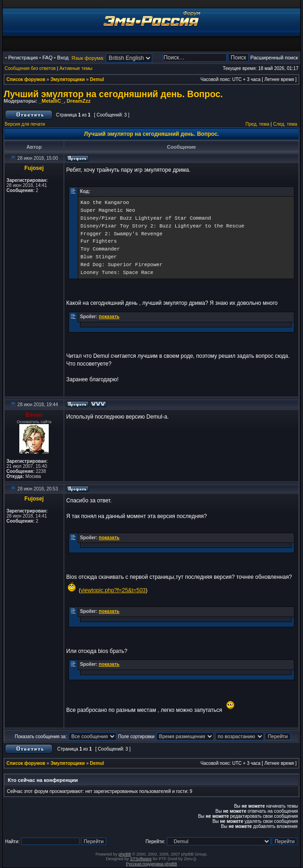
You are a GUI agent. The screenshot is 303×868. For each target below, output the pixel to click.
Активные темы (76, 68)
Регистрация (23, 58)
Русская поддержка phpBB (151, 864)
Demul (97, 79)
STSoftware (141, 859)
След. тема (285, 124)
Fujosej (34, 168)
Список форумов (26, 79)
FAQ (47, 58)
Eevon (34, 415)
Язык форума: (88, 58)
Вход (63, 58)
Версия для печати (25, 124)
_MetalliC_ (51, 101)
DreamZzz (79, 101)
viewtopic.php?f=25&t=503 (113, 590)
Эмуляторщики (68, 79)
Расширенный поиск (274, 58)
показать (109, 317)
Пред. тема (257, 124)
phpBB (125, 854)
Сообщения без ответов (30, 68)
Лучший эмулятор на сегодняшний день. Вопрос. (113, 94)
